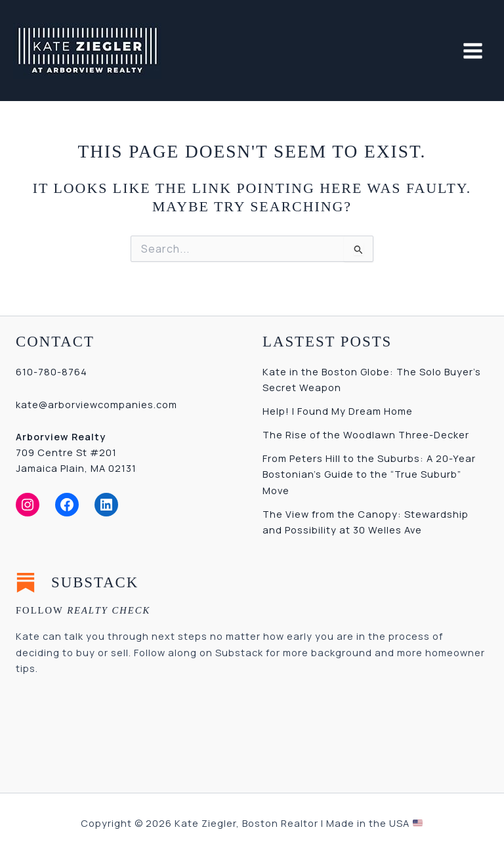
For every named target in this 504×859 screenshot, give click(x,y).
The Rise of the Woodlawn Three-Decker (366, 434)
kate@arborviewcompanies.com (96, 404)
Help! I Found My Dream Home (338, 411)
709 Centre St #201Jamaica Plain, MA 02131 (76, 452)
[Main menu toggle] (473, 51)
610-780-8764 (52, 371)
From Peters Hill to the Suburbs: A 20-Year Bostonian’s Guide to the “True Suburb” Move (369, 474)
